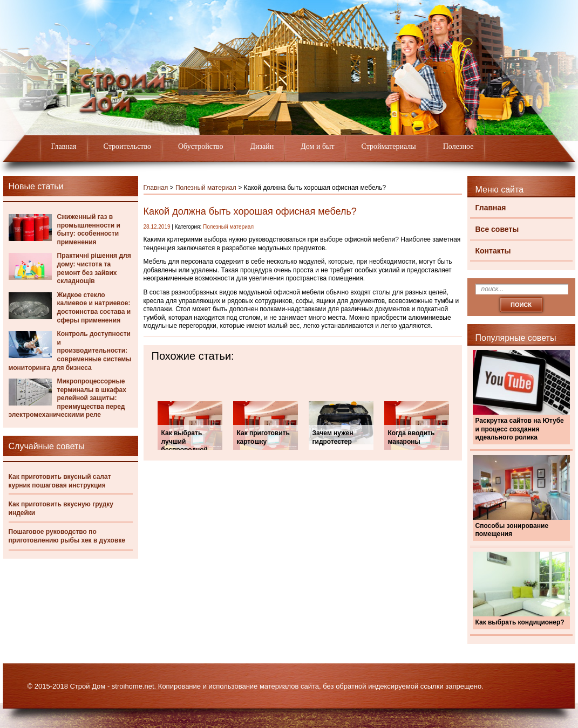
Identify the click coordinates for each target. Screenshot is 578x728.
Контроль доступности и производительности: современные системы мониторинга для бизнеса (70, 351)
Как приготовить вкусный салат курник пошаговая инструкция (60, 481)
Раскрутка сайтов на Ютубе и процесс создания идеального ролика (520, 429)
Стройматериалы (389, 146)
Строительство (127, 146)
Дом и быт (317, 146)
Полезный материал (206, 188)
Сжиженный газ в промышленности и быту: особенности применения (89, 229)
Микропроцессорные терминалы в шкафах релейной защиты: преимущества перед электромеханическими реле (67, 398)
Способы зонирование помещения (512, 530)
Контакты (493, 251)
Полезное (458, 146)
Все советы (497, 229)
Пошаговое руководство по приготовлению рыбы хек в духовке (67, 536)
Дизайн (262, 146)
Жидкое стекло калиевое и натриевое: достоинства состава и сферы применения (94, 308)
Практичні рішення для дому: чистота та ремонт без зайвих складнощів (94, 268)
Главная (64, 146)
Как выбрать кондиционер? (520, 622)
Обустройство (201, 146)
